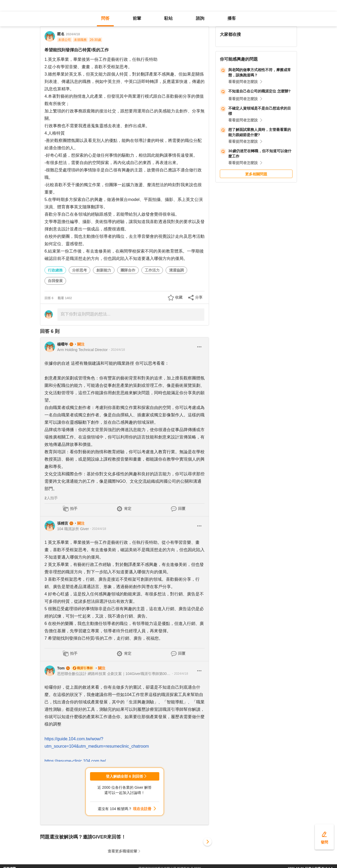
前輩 (137, 18)
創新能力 (104, 270)
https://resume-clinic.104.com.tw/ (75, 761)
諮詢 (200, 18)
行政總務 (55, 270)
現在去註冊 (142, 809)
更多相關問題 (256, 174)
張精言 (63, 523)
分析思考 (80, 270)
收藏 (179, 297)
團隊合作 (128, 270)
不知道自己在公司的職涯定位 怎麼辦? (259, 91)
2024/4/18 (73, 34)
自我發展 (55, 281)
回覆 (182, 509)
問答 (105, 18)
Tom (61, 668)
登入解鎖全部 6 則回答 (125, 776)
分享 (199, 297)
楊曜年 (63, 344)
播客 (232, 18)
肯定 (128, 509)
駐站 (168, 18)
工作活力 (152, 270)
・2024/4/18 (116, 350)
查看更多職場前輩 (122, 851)
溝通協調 (176, 270)
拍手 (74, 509)
